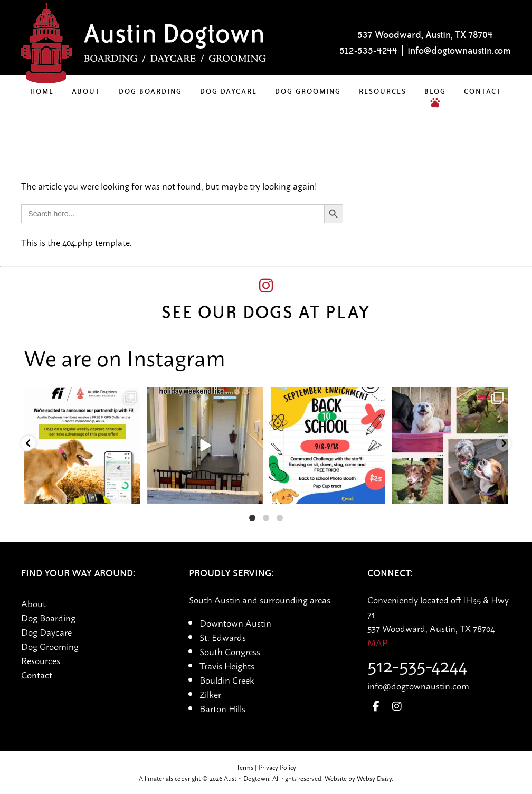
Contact (483, 91)
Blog (435, 91)
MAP (377, 642)
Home (42, 91)
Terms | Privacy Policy (266, 767)
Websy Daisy (374, 778)
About (86, 91)
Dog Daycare (229, 91)
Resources (383, 91)
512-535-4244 (368, 51)
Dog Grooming (308, 91)
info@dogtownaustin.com (459, 51)
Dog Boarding (150, 91)
